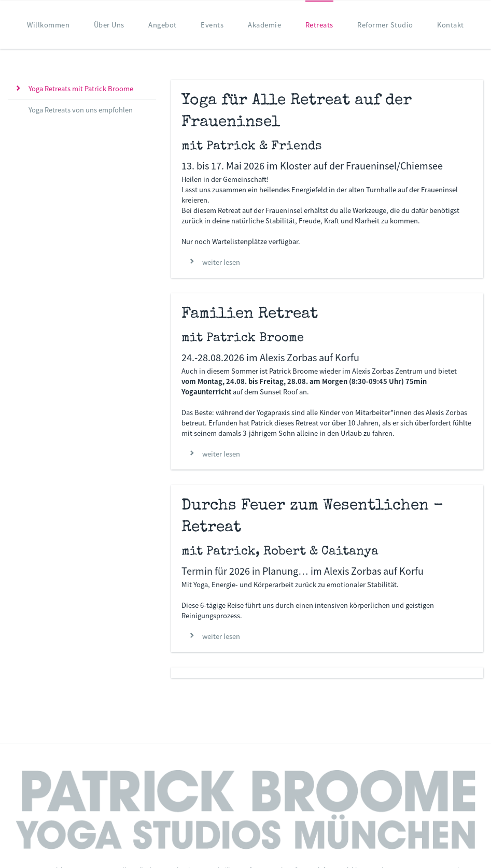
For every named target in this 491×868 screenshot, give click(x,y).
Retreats (319, 25)
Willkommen (48, 25)
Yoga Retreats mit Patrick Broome (81, 88)
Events (212, 25)
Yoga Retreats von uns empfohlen (81, 110)
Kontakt (451, 25)
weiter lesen (221, 262)
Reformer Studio (385, 25)
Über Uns (109, 25)
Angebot (163, 25)
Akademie (264, 25)
